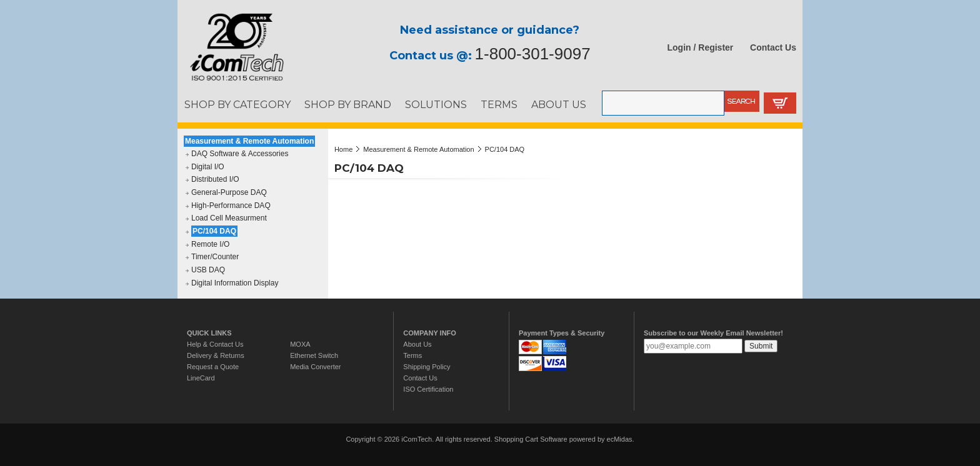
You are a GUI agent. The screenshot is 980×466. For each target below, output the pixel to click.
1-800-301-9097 (533, 54)
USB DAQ (208, 270)
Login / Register (701, 47)
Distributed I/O (215, 179)
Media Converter (315, 367)
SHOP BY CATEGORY (237, 104)
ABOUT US (559, 104)
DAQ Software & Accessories (240, 154)
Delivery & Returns (216, 355)
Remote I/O (210, 244)
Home (343, 149)
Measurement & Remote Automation (249, 141)
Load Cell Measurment (229, 218)
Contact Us (773, 47)
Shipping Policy (427, 367)
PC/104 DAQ (214, 231)
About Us (417, 344)
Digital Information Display (235, 283)
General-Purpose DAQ (229, 192)
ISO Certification (428, 389)
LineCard (201, 378)
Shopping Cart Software (531, 439)
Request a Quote (213, 367)
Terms (412, 355)
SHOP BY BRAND (348, 104)
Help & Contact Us (215, 344)
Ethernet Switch (314, 355)
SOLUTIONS (436, 104)
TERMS (499, 104)
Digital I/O (208, 167)
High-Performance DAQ (231, 206)
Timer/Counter (215, 257)
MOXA (300, 344)
